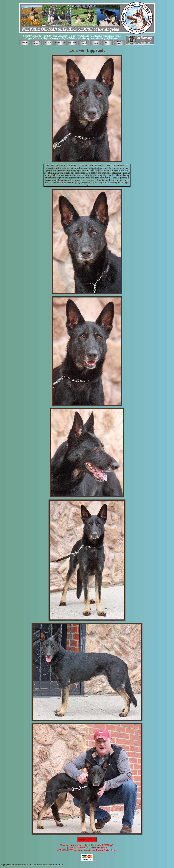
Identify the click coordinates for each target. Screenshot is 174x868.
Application (87, 839)
